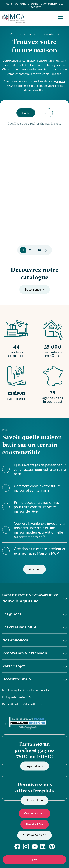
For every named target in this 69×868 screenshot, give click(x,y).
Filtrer (34, 860)
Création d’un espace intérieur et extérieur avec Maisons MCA (34, 551)
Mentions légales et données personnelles (26, 690)
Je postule (35, 800)
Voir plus (34, 569)
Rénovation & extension (25, 653)
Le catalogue (35, 289)
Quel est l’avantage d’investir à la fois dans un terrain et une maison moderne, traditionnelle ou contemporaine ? (34, 530)
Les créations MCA (19, 627)
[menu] (60, 18)
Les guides (12, 614)
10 (39, 250)
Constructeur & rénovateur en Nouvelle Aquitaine (30, 598)
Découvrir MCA (17, 679)
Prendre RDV (35, 824)
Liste (44, 113)
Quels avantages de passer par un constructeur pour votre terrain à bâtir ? (34, 469)
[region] (35, 183)
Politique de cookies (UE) (16, 697)
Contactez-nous (34, 813)
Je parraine (35, 766)
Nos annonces (15, 640)
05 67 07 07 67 (34, 835)
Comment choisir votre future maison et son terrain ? (31, 488)
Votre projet (14, 666)
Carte (26, 113)
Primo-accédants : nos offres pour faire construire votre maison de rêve (31, 507)
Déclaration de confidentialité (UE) (22, 704)
